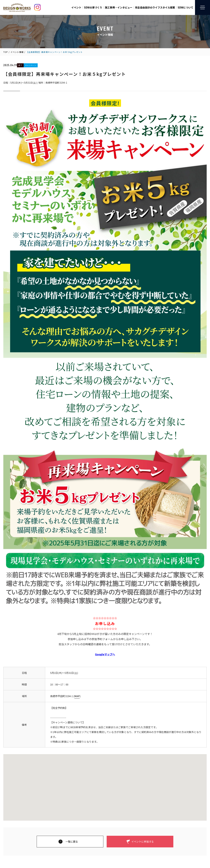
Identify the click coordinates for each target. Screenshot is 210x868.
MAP (77, 696)
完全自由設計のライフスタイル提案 (155, 7)
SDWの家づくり (93, 7)
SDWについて (185, 7)
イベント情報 (17, 52)
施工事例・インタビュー (119, 7)
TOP (6, 52)
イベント (76, 7)
